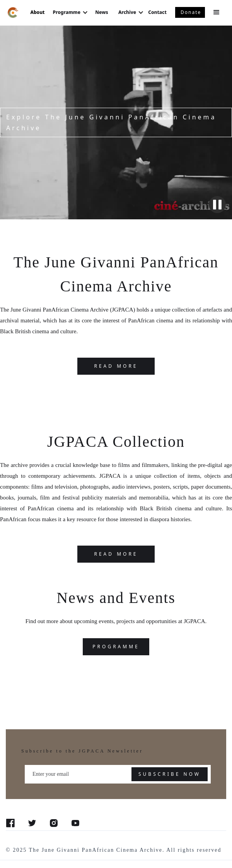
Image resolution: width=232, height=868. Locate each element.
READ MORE (116, 366)
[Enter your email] (118, 774)
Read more (116, 554)
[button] (218, 12)
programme (116, 647)
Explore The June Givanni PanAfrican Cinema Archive (111, 122)
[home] (11, 12)
